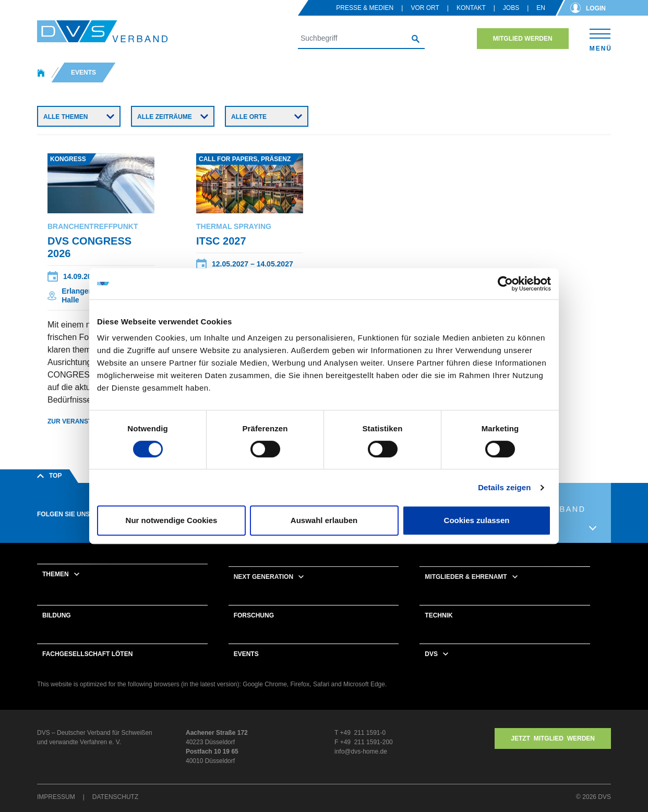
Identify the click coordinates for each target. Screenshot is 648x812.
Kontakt (471, 8)
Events (246, 654)
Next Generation (263, 577)
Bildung (57, 615)
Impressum (56, 797)
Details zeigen (504, 487)
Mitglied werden (523, 39)
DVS (431, 654)
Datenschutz (115, 797)
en (541, 8)
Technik (439, 615)
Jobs (511, 8)
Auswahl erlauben (324, 520)
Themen (56, 574)
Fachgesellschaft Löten (87, 654)
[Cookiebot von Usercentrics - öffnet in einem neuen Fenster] (505, 284)
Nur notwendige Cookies (172, 520)
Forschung (254, 615)
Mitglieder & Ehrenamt (466, 577)
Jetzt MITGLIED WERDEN (553, 738)
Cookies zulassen (477, 520)
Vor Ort (425, 8)
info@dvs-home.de (361, 752)
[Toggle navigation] (600, 38)
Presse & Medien (365, 8)
